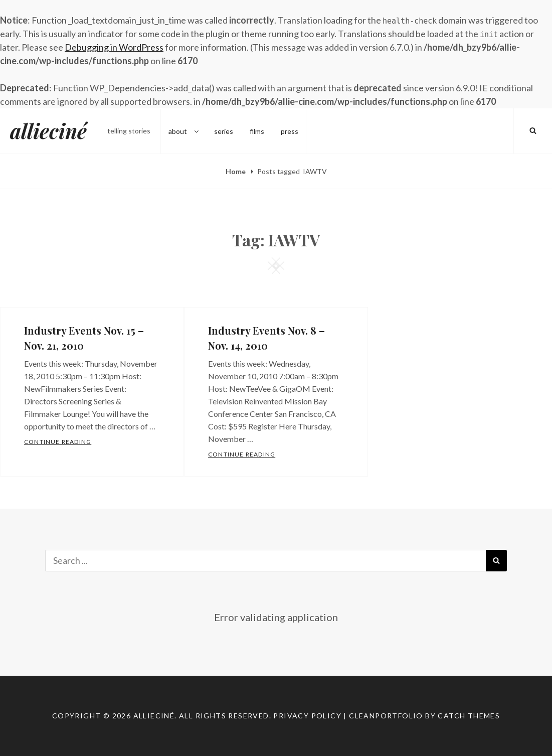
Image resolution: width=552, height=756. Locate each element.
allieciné (48, 131)
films (257, 131)
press (290, 131)
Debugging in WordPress (114, 47)
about (184, 131)
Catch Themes (469, 716)
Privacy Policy (307, 716)
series (224, 131)
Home (236, 171)
